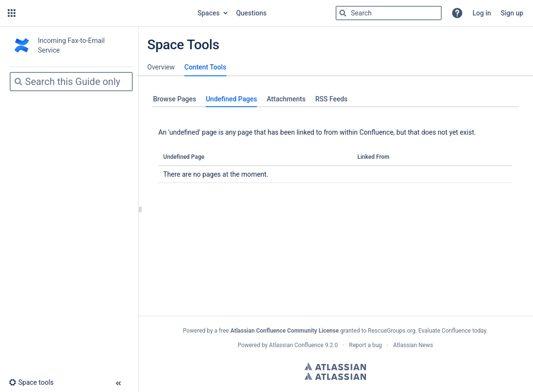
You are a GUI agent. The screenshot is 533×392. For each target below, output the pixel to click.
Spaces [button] (209, 13)
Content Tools (205, 67)
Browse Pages (175, 99)
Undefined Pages (231, 99)
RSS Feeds (331, 99)
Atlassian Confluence (296, 345)
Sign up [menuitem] (512, 13)
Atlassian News (413, 345)
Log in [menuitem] (482, 13)
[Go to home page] (105, 13)
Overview (161, 67)
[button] (12, 13)
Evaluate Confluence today (452, 331)
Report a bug (365, 345)
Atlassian (335, 366)
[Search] (343, 13)
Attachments (286, 99)
